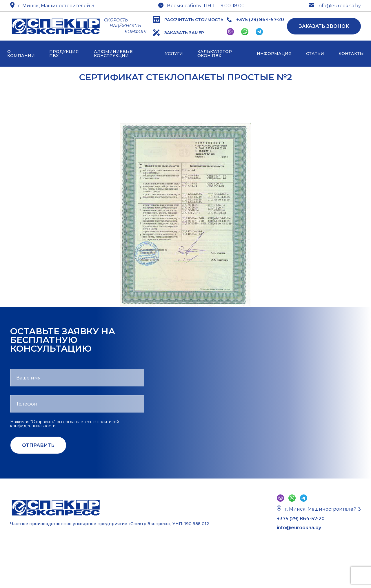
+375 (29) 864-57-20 (301, 519)
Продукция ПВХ (64, 54)
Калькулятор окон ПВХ (215, 54)
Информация (274, 54)
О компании (21, 54)
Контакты (351, 54)
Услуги (174, 54)
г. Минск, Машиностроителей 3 (52, 6)
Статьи (315, 54)
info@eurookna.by (335, 6)
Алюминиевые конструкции (113, 54)
